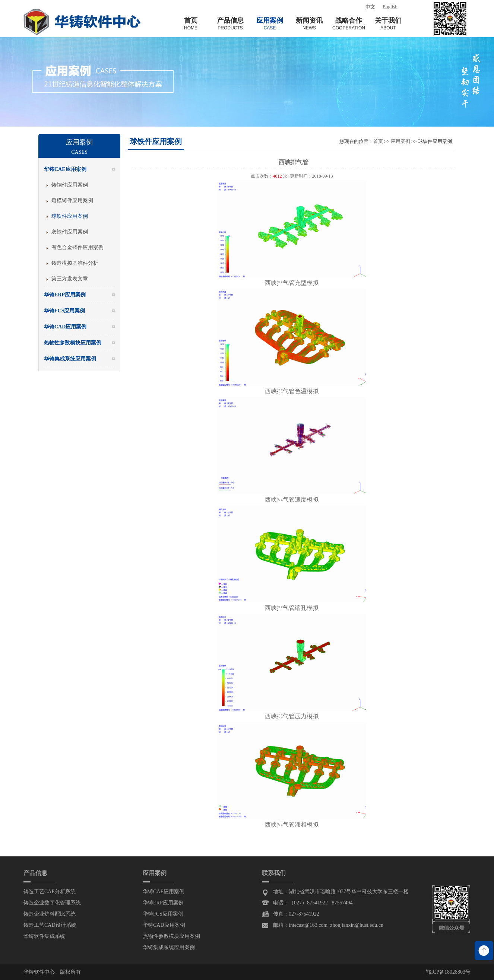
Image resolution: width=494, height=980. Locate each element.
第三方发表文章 (70, 279)
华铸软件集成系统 (44, 936)
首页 (378, 141)
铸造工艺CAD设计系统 (50, 925)
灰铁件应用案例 (70, 232)
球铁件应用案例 (70, 216)
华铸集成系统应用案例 (169, 947)
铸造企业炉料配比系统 (50, 914)
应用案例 (400, 141)
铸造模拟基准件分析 (75, 263)
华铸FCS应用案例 (163, 914)
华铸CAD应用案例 (164, 925)
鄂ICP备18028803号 (448, 972)
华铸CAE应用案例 (164, 892)
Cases (79, 152)
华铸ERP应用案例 (163, 903)
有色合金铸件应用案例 (77, 247)
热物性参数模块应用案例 (171, 936)
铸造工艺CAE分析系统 (50, 892)
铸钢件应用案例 (70, 185)
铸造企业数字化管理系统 (52, 903)
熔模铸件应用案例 (72, 201)
